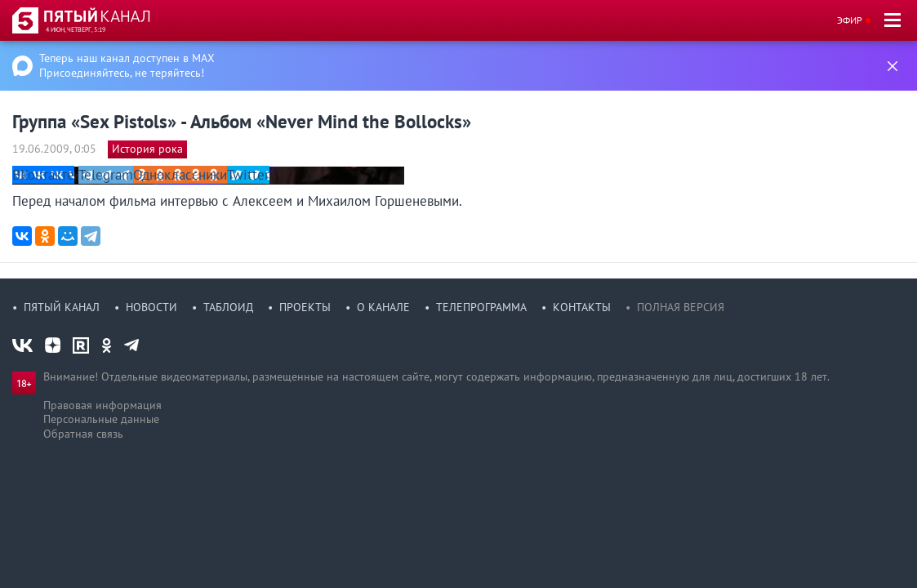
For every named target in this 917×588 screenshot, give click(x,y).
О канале (383, 307)
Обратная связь (83, 434)
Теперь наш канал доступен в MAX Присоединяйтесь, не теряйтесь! (127, 65)
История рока (147, 149)
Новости (151, 307)
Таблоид (228, 307)
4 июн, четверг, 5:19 (76, 29)
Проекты (305, 307)
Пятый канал (62, 307)
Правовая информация (102, 405)
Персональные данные (101, 419)
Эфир (850, 20)
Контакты (582, 307)
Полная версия (681, 307)
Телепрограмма (481, 307)
